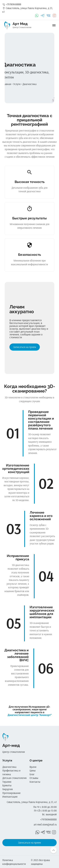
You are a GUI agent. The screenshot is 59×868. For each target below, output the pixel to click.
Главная (7, 84)
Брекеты (7, 785)
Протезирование (11, 793)
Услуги (17, 84)
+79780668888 (12, 4)
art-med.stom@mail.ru (45, 824)
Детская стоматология (14, 778)
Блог (32, 774)
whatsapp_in (37, 16)
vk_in (48, 16)
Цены (33, 770)
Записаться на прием (25, 347)
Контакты (35, 782)
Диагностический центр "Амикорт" (30, 715)
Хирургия (8, 789)
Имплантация (10, 797)
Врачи (33, 767)
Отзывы (34, 778)
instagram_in (54, 16)
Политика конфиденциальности (14, 862)
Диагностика (29, 84)
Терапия (7, 782)
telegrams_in (42, 16)
